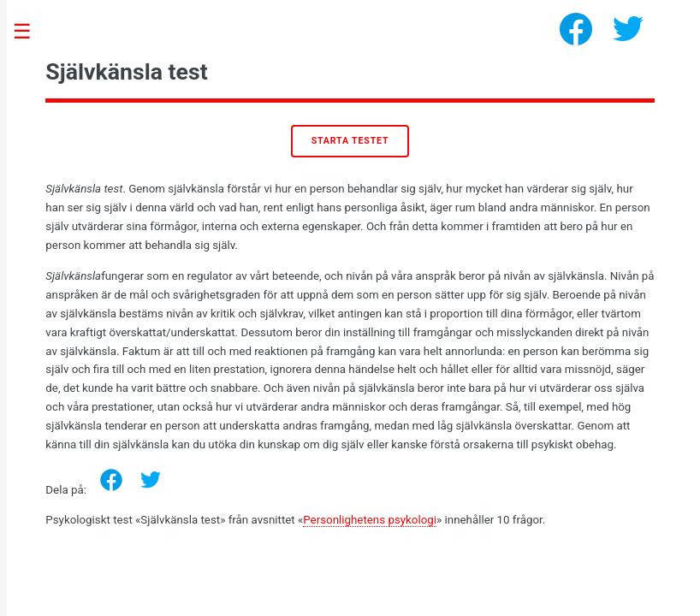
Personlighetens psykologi (370, 520)
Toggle (31, 32)
